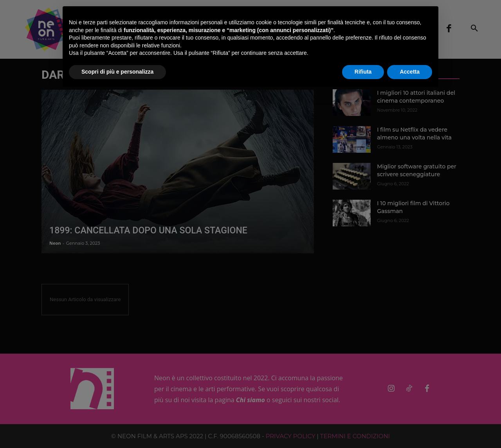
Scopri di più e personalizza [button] (117, 72)
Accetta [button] (410, 72)
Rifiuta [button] (363, 72)
